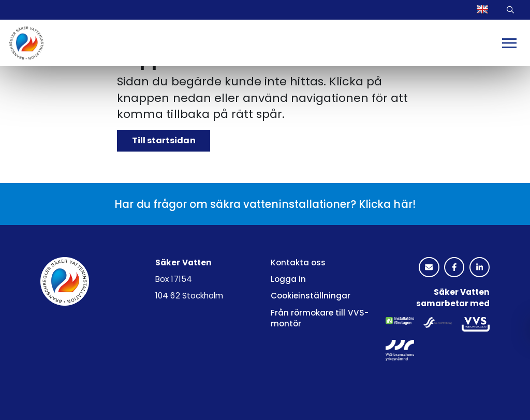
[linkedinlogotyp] (480, 268)
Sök (512, 10)
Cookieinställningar (311, 296)
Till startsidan (164, 140)
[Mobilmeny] (509, 43)
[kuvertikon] (429, 268)
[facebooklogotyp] (454, 268)
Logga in (288, 279)
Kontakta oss (298, 262)
